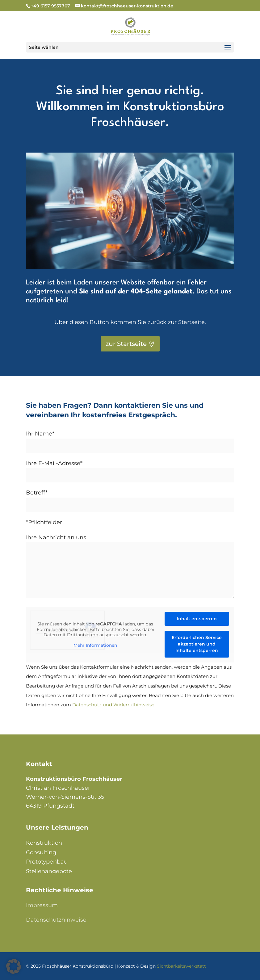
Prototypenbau (47, 862)
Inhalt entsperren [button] (197, 619)
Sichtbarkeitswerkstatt (181, 966)
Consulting (41, 852)
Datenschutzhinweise (56, 920)
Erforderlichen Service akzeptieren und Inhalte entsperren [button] (197, 644)
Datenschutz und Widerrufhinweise (113, 705)
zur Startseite (126, 344)
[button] (14, 966)
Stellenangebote (49, 871)
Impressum (42, 905)
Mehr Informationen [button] (95, 645)
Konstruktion (44, 843)
